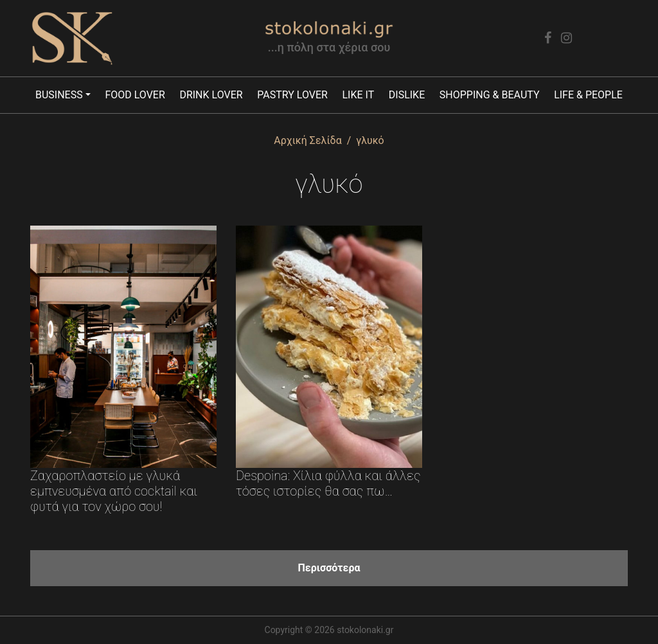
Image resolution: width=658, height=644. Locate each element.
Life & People (588, 95)
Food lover (135, 95)
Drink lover (211, 95)
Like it (358, 95)
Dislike (407, 95)
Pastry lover (292, 95)
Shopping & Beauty (490, 95)
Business (59, 95)
